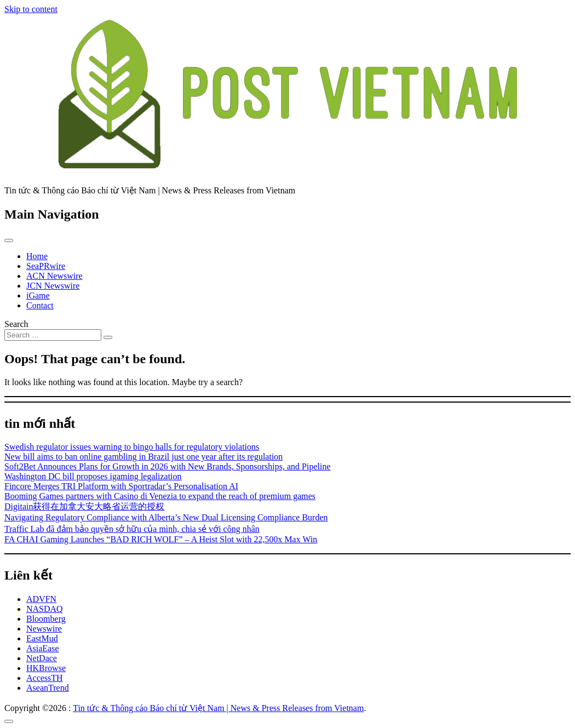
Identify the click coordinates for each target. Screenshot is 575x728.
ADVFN (41, 599)
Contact (40, 305)
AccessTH (45, 678)
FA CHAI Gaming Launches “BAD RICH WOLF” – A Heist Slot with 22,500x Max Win (161, 539)
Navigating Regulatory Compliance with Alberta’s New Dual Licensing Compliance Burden (166, 517)
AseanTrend (48, 688)
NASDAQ (45, 609)
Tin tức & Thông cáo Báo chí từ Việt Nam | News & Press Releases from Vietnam (218, 708)
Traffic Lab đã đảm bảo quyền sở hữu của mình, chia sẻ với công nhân (132, 529)
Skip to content (31, 9)
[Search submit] (108, 337)
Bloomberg (46, 619)
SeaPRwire (46, 266)
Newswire (44, 629)
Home (37, 256)
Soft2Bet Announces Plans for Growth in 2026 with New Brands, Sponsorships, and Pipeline (168, 466)
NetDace (42, 658)
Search (16, 324)
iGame (38, 296)
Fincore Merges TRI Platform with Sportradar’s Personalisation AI (121, 486)
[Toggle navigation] (9, 240)
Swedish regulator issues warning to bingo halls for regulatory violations (132, 447)
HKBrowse (46, 668)
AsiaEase (43, 648)
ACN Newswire (54, 276)
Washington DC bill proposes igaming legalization (93, 476)
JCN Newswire (53, 286)
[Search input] (53, 335)
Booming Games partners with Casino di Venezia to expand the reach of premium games (160, 496)
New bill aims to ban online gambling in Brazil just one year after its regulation (143, 457)
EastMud (42, 638)
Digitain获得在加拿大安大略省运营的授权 (84, 506)
